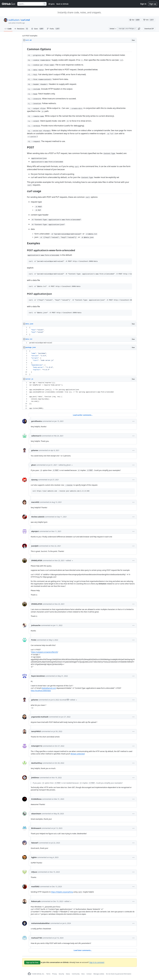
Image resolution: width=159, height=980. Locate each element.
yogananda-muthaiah (40, 717)
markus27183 (37, 938)
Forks (53, 29)
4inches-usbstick (38, 517)
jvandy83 (35, 546)
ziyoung (34, 480)
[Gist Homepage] (9, 4)
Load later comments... (83, 950)
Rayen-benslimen (38, 676)
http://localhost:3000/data (41, 691)
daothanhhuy (37, 763)
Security (61, 974)
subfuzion (14, 20)
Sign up (153, 4)
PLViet (34, 640)
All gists (51, 4)
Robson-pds (36, 901)
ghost (33, 465)
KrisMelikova (36, 799)
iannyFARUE (36, 731)
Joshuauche (36, 625)
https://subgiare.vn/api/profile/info (44, 652)
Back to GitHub (62, 4)
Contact (89, 974)
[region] (79, 182)
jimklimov (35, 778)
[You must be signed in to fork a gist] (149, 20)
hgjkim (34, 857)
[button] (139, 29)
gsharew (35, 450)
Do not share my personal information (119, 974)
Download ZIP (149, 29)
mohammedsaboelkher (41, 923)
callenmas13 (36, 436)
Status (68, 974)
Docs (83, 974)
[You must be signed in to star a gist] (135, 20)
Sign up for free (32, 962)
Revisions (21, 29)
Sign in (143, 4)
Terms (48, 974)
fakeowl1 (35, 843)
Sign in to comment (97, 962)
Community (76, 974)
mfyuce (34, 872)
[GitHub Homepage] (29, 974)
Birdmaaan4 (36, 828)
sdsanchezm (36, 814)
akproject (35, 531)
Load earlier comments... (83, 415)
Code (8, 29)
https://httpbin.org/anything (62, 892)
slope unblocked (78, 754)
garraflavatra (36, 421)
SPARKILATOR (37, 560)
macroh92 (35, 502)
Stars (38, 29)
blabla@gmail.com (49, 688)
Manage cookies (99, 974)
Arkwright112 (37, 746)
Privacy (55, 974)
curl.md (25, 20)
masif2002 (35, 887)
